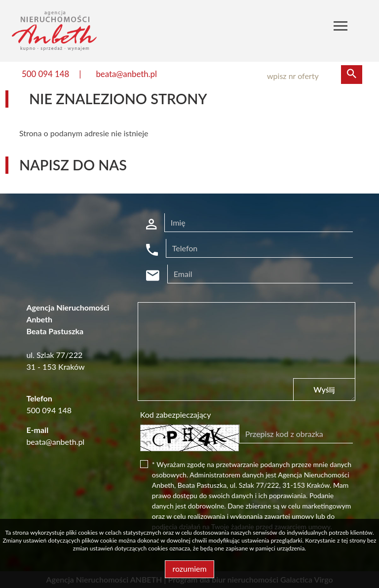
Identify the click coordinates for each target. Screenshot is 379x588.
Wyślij (324, 389)
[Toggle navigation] (341, 27)
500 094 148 (45, 74)
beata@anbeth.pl (126, 74)
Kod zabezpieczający (176, 414)
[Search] (310, 76)
